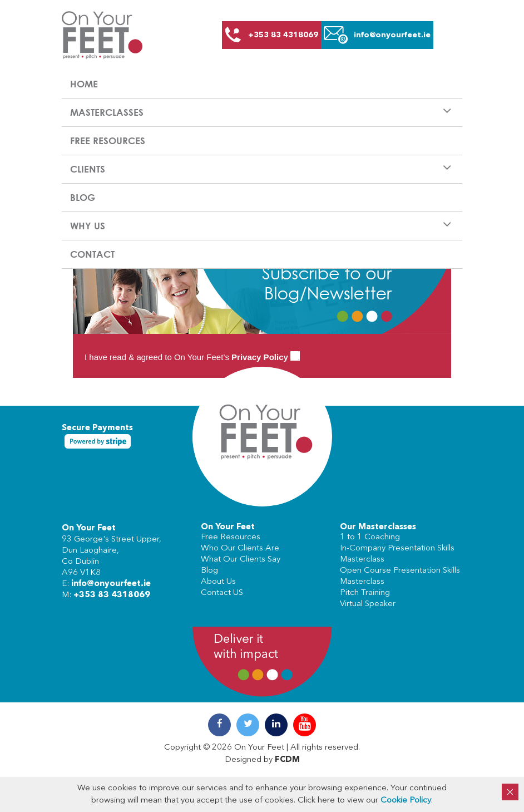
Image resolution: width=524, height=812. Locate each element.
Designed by (262, 760)
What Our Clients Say (241, 560)
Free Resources (108, 141)
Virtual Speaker (368, 604)
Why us (88, 226)
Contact (92, 254)
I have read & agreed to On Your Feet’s (192, 357)
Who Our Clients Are (240, 548)
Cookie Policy (406, 801)
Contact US (222, 593)
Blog (83, 197)
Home (84, 84)
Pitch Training (365, 593)
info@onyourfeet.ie (111, 584)
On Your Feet (89, 528)
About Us (218, 582)
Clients (88, 169)
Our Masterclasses (378, 527)
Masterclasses (107, 112)
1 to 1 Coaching (370, 537)
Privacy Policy (260, 357)
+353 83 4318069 (112, 595)
